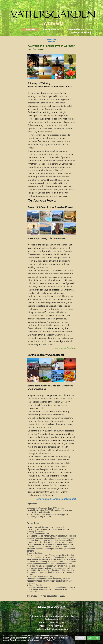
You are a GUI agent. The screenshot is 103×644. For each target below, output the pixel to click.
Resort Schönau (51, 29)
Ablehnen (80, 638)
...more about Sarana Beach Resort (56, 499)
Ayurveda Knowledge (81, 33)
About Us (30, 29)
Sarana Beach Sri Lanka (80, 29)
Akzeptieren (93, 638)
